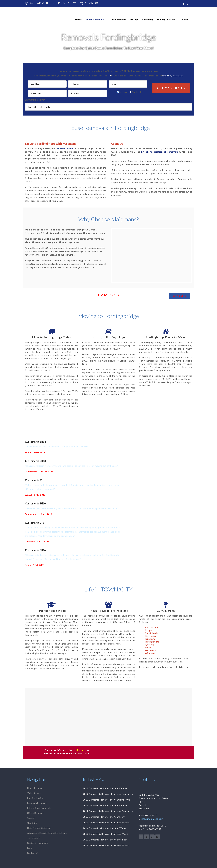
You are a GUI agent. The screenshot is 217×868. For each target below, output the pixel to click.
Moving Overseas (167, 19)
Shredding (148, 19)
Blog (30, 848)
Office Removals (117, 19)
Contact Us (33, 853)
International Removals (39, 808)
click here (81, 750)
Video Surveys (34, 793)
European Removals (37, 803)
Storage (134, 19)
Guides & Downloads (38, 843)
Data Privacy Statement (39, 828)
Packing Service (35, 798)
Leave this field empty (36, 100)
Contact (185, 19)
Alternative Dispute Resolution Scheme (47, 833)
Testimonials (34, 838)
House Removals (95, 19)
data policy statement (172, 76)
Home (78, 19)
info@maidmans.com (152, 819)
